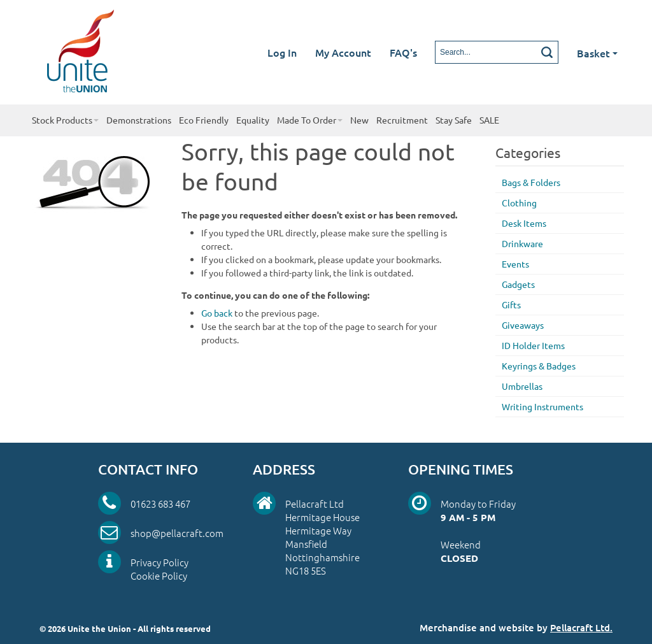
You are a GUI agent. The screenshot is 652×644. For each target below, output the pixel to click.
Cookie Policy (159, 576)
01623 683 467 (160, 504)
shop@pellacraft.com (177, 533)
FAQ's (403, 52)
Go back (217, 313)
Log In (282, 52)
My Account (343, 52)
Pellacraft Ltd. (581, 627)
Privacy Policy (159, 562)
